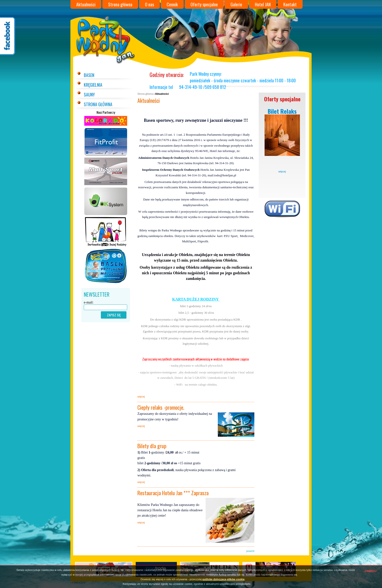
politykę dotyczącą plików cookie (224, 579)
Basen (89, 75)
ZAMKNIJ (371, 571)
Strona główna (120, 4)
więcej (282, 171)
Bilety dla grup (152, 446)
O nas (149, 4)
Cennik (172, 4)
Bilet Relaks (282, 111)
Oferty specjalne (204, 4)
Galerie (236, 4)
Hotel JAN (263, 4)
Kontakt (290, 4)
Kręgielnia (93, 85)
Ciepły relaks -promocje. (161, 407)
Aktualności (86, 4)
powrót (250, 551)
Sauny (89, 95)
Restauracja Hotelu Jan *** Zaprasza (173, 493)
